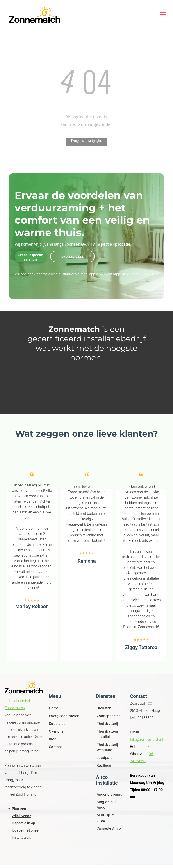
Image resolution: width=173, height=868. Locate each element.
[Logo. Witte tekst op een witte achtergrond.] (87, 395)
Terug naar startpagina (87, 141)
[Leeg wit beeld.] (87, 384)
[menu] (163, 14)
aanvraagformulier (42, 274)
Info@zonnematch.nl (147, 739)
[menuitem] (66, 708)
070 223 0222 (148, 747)
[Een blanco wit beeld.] (87, 374)
